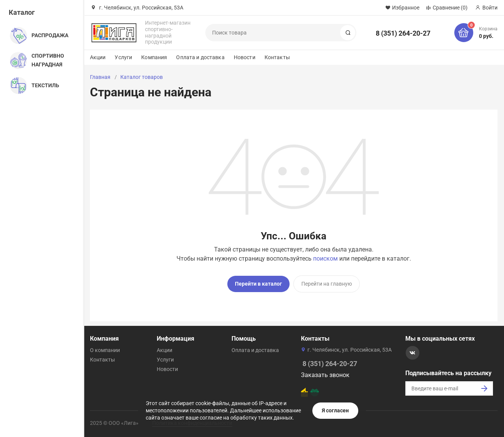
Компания (154, 57)
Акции (98, 57)
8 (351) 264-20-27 (403, 33)
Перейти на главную (327, 284)
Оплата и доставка (200, 57)
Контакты (277, 57)
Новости (245, 57)
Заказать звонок (325, 375)
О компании (105, 350)
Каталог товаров (142, 77)
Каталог (22, 12)
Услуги (123, 57)
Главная (100, 77)
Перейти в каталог (258, 284)
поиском (325, 259)
